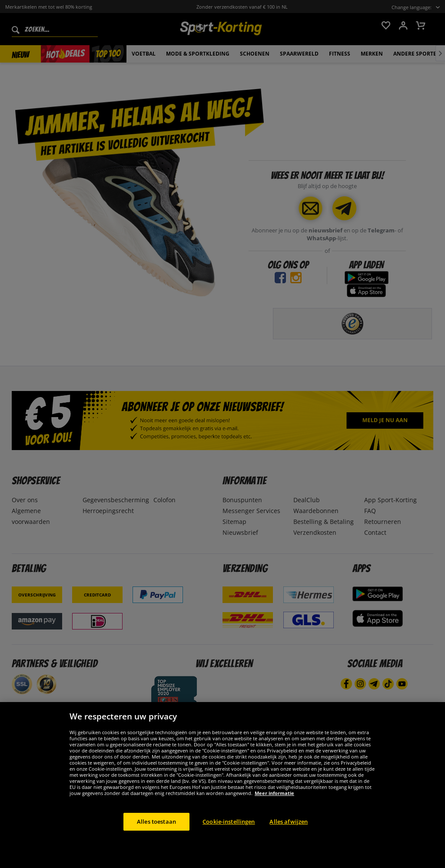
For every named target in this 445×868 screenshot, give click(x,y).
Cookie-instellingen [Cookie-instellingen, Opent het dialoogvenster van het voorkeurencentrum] (229, 835)
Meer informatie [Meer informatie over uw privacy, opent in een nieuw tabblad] (274, 807)
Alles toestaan (156, 835)
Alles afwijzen (289, 835)
